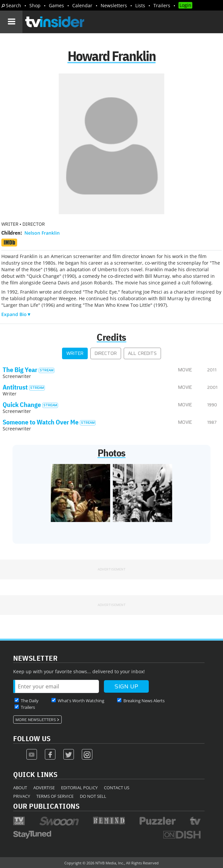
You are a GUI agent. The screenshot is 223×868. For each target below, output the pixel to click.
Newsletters (114, 5)
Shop (35, 5)
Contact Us (117, 788)
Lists (140, 5)
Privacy (22, 796)
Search (14, 5)
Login (185, 5)
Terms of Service (55, 796)
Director (106, 353)
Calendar (82, 5)
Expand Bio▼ (16, 314)
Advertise (44, 788)
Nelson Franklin (42, 233)
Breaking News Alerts (144, 701)
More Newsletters (36, 720)
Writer (75, 353)
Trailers (162, 5)
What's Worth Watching (81, 701)
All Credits (142, 353)
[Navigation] (11, 22)
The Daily (30, 701)
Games (56, 5)
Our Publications (46, 806)
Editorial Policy (79, 788)
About (20, 788)
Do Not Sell (93, 796)
